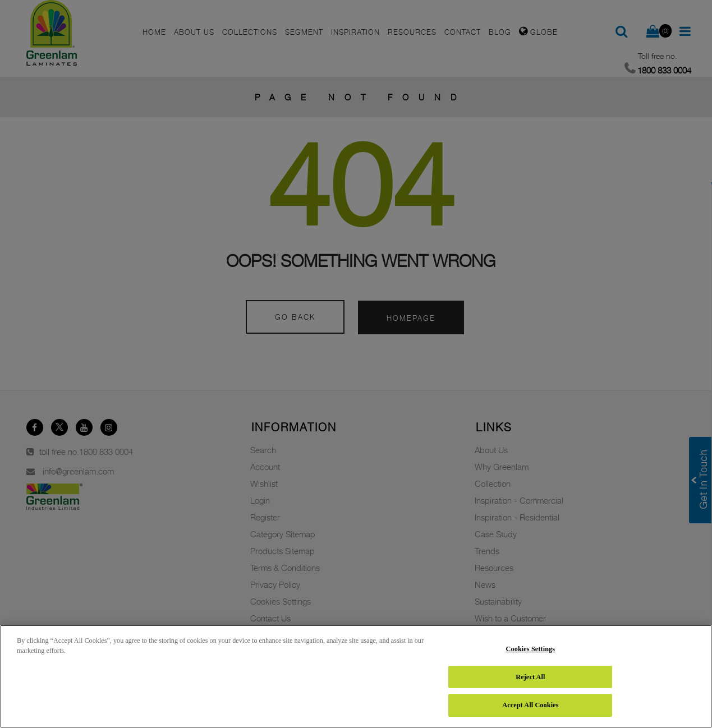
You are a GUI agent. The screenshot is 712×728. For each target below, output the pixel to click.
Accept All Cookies (530, 705)
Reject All (530, 677)
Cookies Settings (531, 649)
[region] (356, 676)
